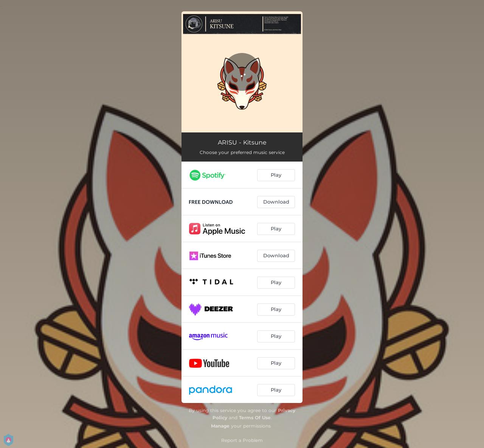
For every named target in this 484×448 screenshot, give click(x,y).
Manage (220, 426)
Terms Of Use (255, 418)
